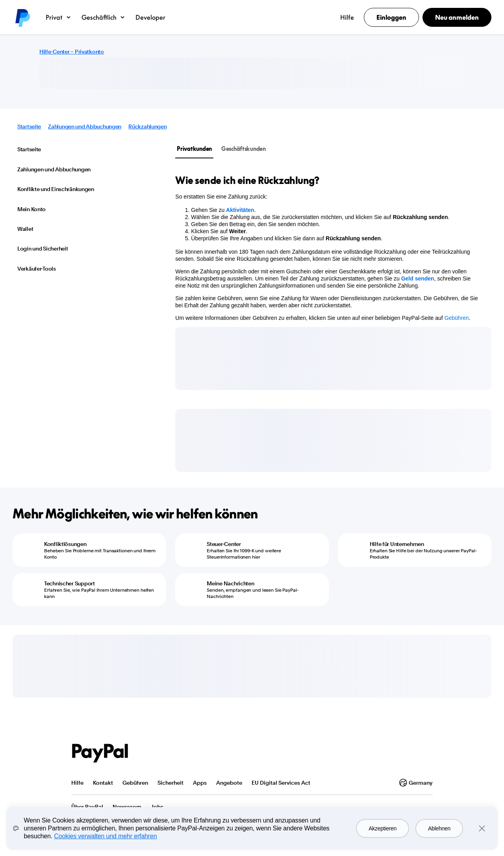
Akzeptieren (383, 828)
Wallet (25, 229)
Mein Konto (31, 209)
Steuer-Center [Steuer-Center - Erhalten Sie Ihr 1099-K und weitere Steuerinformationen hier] (224, 544)
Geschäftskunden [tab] (244, 149)
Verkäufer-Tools (37, 269)
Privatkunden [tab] (194, 149)
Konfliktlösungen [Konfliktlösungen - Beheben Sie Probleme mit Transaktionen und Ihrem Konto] (65, 544)
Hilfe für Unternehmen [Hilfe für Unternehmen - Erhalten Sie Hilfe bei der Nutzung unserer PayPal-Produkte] (397, 544)
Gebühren (457, 318)
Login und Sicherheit (43, 249)
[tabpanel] (329, 248)
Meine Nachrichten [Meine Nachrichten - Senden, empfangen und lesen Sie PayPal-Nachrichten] (230, 583)
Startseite (29, 126)
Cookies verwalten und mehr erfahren (105, 836)
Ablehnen (439, 828)
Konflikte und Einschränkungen (56, 189)
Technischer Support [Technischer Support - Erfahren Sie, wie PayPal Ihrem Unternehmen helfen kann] (69, 583)
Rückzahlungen (147, 126)
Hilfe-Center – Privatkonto (72, 52)
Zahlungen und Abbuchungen (85, 126)
